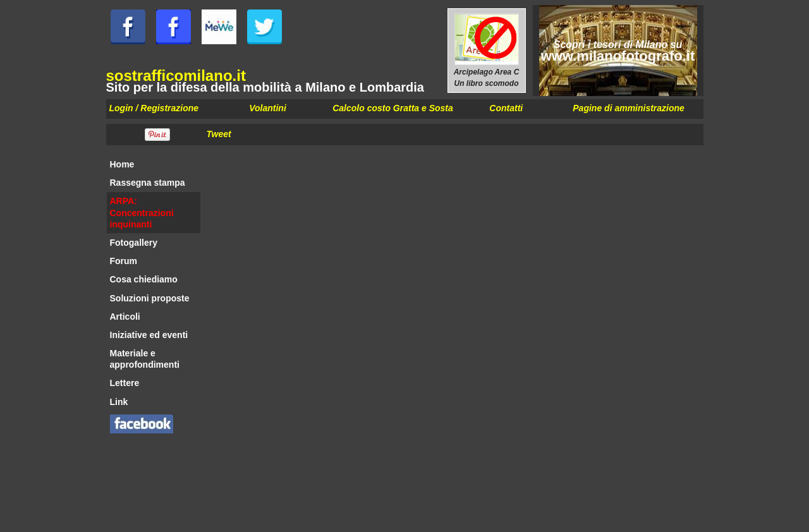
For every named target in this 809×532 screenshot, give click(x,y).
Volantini (268, 108)
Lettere (125, 383)
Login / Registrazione (154, 108)
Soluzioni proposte (150, 298)
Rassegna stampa (148, 183)
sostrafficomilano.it (176, 76)
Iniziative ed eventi (149, 335)
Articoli (125, 317)
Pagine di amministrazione (629, 108)
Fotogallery (134, 243)
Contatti (506, 108)
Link (119, 402)
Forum (124, 261)
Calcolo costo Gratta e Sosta (393, 108)
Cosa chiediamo (144, 279)
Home (122, 164)
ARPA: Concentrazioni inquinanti (142, 212)
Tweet (219, 134)
